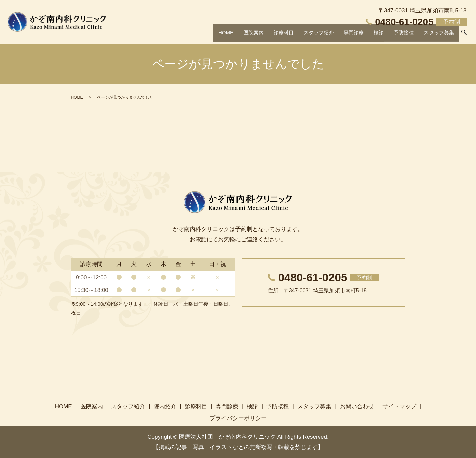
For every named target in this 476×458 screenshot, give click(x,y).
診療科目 (275, 35)
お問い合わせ (357, 407)
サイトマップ (399, 407)
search (464, 35)
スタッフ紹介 (312, 35)
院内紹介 (165, 407)
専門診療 (349, 35)
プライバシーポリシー (238, 418)
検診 (375, 35)
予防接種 (400, 35)
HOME (216, 35)
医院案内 (244, 35)
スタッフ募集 (438, 35)
